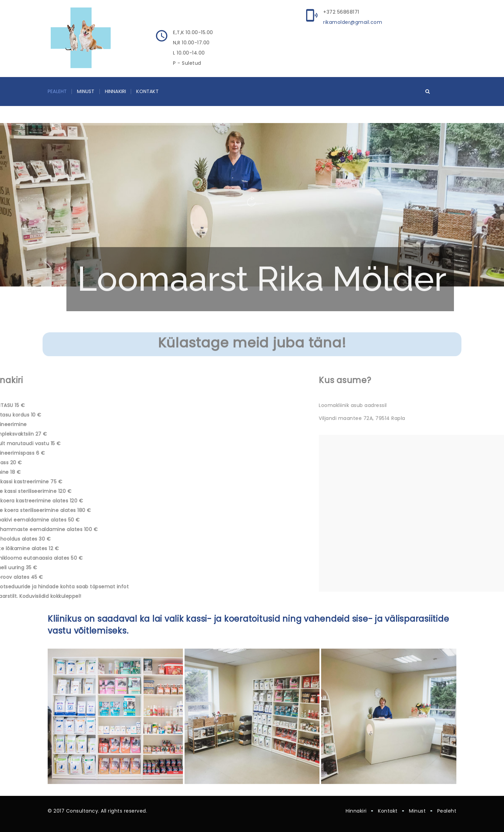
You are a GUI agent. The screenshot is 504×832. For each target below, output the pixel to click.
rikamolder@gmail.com (353, 22)
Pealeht (57, 91)
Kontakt (147, 91)
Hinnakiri (116, 91)
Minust (86, 91)
